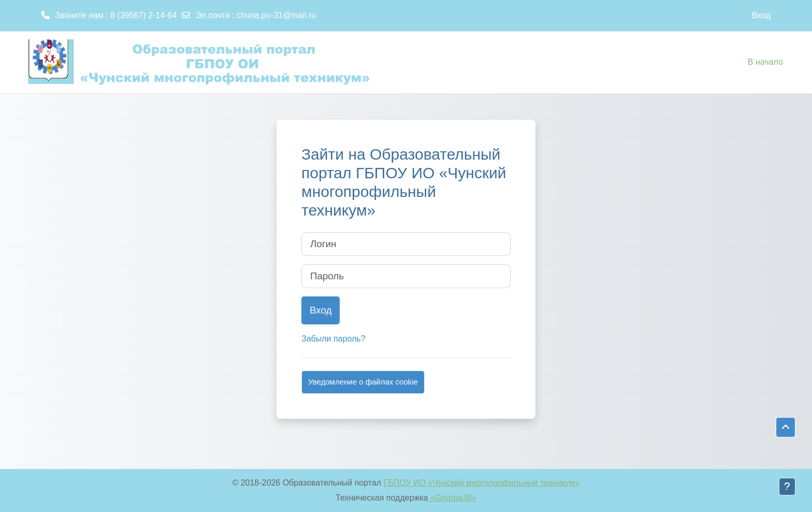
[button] (786, 428)
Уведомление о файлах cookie (363, 382)
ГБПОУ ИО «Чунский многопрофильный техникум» (482, 483)
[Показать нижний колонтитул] (787, 487)
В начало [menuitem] (765, 62)
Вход (761, 15)
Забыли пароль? (334, 339)
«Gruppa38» (452, 498)
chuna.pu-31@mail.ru (276, 15)
